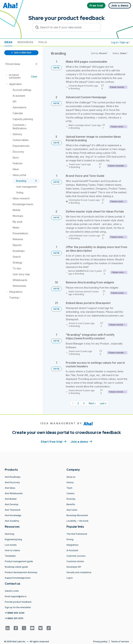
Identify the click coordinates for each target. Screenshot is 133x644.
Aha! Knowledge (13, 515)
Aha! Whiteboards (14, 493)
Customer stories (75, 561)
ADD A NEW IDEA (21, 53)
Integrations (72, 545)
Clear (34, 76)
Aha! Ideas (10, 488)
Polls (43, 42)
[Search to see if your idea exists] (68, 27)
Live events (11, 545)
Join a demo (81, 441)
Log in (70, 578)
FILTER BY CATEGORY (13, 76)
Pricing (70, 539)
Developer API (74, 567)
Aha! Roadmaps (13, 477)
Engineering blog (13, 539)
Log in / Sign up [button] (121, 42)
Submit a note (12, 591)
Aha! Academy (12, 521)
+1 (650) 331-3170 (14, 618)
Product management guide (19, 561)
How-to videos (12, 550)
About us (71, 477)
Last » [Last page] (103, 403)
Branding (75, 88)
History (70, 482)
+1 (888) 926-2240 (15, 613)
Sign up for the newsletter (18, 607)
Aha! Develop (12, 504)
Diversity (71, 499)
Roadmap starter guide (16, 567)
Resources (25, 42)
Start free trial (54, 441)
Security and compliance (79, 572)
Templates (10, 556)
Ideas (8, 42)
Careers (71, 493)
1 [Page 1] (73, 403)
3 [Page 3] (84, 403)
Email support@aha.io (16, 596)
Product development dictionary (21, 572)
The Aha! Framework (77, 534)
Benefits (71, 504)
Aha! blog (10, 534)
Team (69, 488)
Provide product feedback (18, 602)
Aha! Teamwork (13, 510)
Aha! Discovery (12, 482)
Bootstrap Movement (77, 515)
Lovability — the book (77, 521)
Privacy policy (100, 642)
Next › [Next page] (92, 403)
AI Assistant (72, 550)
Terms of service (120, 642)
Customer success (76, 556)
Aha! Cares (72, 510)
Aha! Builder (11, 499)
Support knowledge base (18, 578)
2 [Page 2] (78, 403)
